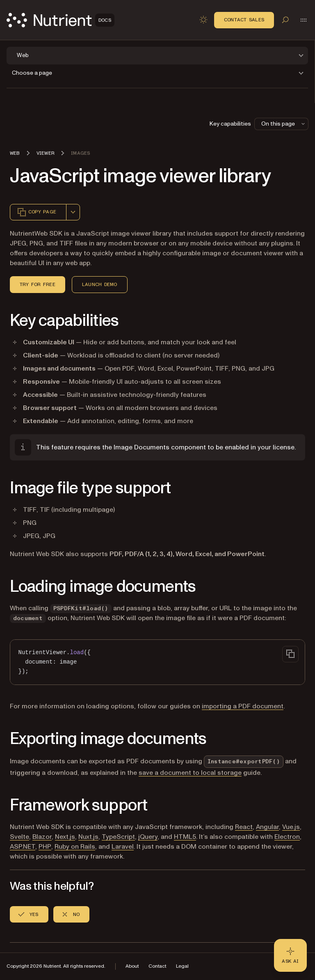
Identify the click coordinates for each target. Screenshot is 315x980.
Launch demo (100, 284)
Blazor (42, 837)
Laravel (123, 847)
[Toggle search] (285, 20)
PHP (45, 847)
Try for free (38, 284)
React (244, 827)
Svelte (19, 837)
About (132, 966)
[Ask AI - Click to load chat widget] (290, 955)
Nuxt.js (88, 837)
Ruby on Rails (75, 847)
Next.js (65, 837)
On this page (284, 124)
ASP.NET (23, 847)
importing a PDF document (243, 706)
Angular (267, 827)
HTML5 (185, 837)
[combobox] (73, 212)
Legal (182, 966)
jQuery (148, 837)
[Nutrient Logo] (60, 20)
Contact (157, 966)
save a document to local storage (190, 773)
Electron (287, 837)
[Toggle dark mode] (203, 20)
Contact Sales (244, 20)
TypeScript (118, 837)
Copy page (37, 212)
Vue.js (291, 827)
